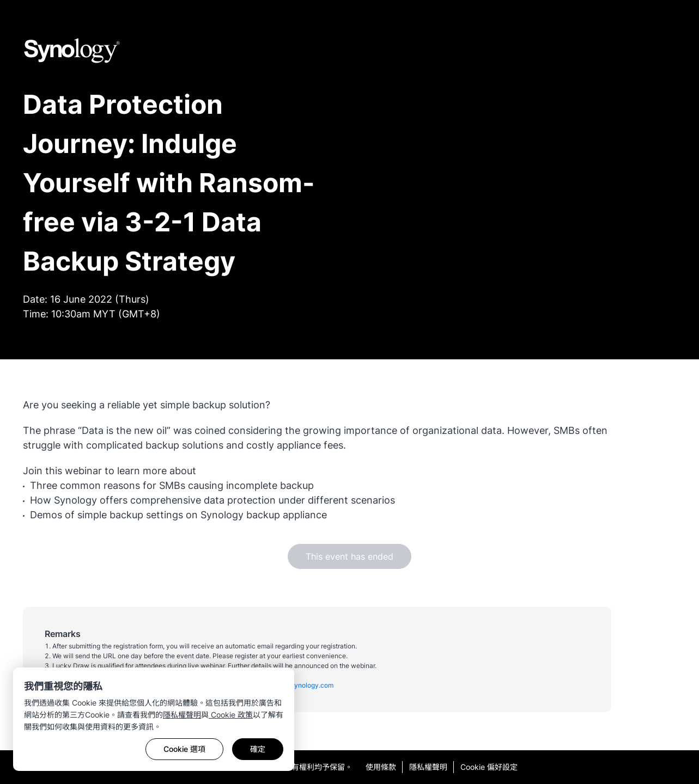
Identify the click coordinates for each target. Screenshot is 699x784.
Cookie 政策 (231, 715)
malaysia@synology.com (296, 685)
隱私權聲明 (182, 715)
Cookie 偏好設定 (489, 767)
